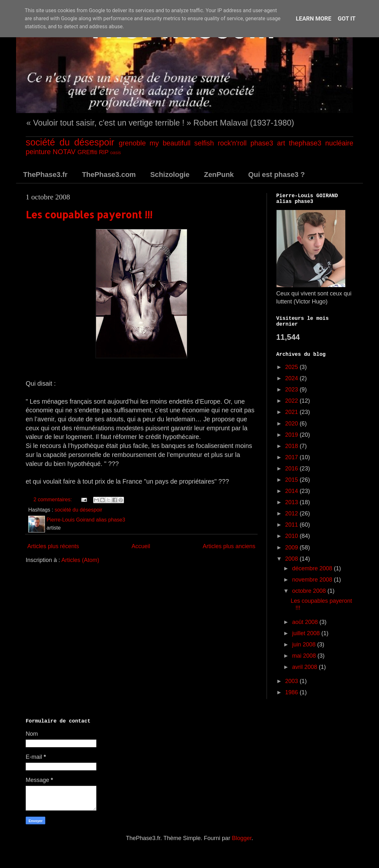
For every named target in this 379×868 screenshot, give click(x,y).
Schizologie (170, 175)
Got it (347, 18)
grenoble (132, 143)
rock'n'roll (232, 143)
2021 (292, 412)
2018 (292, 446)
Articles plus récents (53, 546)
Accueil (141, 546)
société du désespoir (70, 142)
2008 (292, 559)
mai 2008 (305, 656)
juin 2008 (304, 644)
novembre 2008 (313, 580)
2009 (292, 548)
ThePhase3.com (109, 175)
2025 (292, 367)
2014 (292, 491)
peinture (38, 152)
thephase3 (305, 143)
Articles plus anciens (229, 546)
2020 (292, 424)
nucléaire (339, 143)
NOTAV (64, 152)
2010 (292, 536)
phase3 (262, 143)
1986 (292, 692)
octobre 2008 (310, 591)
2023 (292, 390)
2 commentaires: (53, 499)
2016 (292, 469)
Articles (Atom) (80, 560)
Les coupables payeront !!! (89, 215)
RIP (104, 152)
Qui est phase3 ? (277, 175)
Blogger (242, 838)
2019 (292, 435)
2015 (292, 480)
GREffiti (87, 152)
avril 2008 (305, 667)
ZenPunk (219, 175)
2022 (292, 401)
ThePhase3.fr (45, 175)
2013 (292, 502)
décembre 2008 (313, 568)
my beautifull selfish (182, 143)
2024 (292, 378)
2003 (292, 681)
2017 (292, 457)
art (281, 143)
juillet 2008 (307, 633)
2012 (292, 513)
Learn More (314, 18)
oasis (116, 153)
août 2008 (306, 622)
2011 (292, 525)
